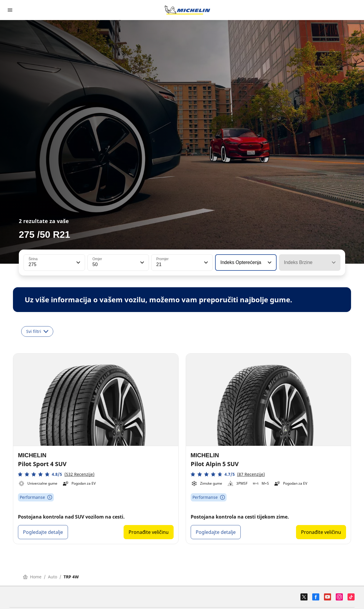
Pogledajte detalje (43, 532)
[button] (78, 263)
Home (32, 577)
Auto (53, 577)
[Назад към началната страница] (187, 10)
